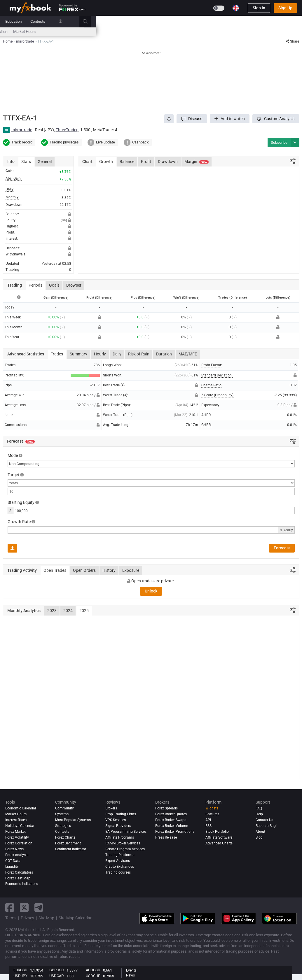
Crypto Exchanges (120, 867)
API (208, 820)
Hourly (100, 354)
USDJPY (20, 976)
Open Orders (84, 570)
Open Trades (55, 570)
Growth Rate (19, 522)
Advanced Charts (219, 843)
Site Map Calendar (75, 918)
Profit (146, 162)
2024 (68, 611)
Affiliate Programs (120, 837)
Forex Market (15, 832)
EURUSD (20, 970)
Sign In (259, 8)
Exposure (131, 570)
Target (13, 475)
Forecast (282, 548)
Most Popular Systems (73, 820)
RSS (208, 826)
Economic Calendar (26, 32)
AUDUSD (93, 970)
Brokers (170, 21)
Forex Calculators (19, 872)
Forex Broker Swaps (171, 820)
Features (212, 814)
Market (75, 21)
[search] (295, 22)
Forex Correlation (19, 843)
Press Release (166, 837)
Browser (74, 285)
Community (123, 21)
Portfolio (35, 21)
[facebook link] (10, 908)
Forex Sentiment (68, 843)
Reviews (148, 21)
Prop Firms (194, 21)
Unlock (151, 591)
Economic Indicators (21, 884)
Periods (35, 285)
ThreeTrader (67, 130)
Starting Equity (21, 502)
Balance (127, 162)
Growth (106, 162)
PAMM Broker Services (123, 843)
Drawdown (168, 162)
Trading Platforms (120, 855)
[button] (192, 119)
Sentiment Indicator (71, 849)
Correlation (205, 32)
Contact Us (264, 820)
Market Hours (231, 32)
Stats (26, 162)
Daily (117, 354)
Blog (259, 837)
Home (15, 21)
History (109, 570)
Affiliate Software (219, 837)
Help (259, 814)
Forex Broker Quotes (171, 814)
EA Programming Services (126, 832)
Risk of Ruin (139, 354)
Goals (54, 285)
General (45, 162)
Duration (164, 354)
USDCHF (93, 976)
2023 (52, 611)
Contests (244, 21)
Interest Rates (59, 32)
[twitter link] (24, 908)
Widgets (212, 808)
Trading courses (118, 872)
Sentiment (150, 32)
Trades (57, 354)
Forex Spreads (166, 808)
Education (220, 21)
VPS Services (116, 820)
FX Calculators (88, 32)
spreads (129, 32)
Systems (97, 21)
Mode (13, 455)
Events (131, 970)
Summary (78, 354)
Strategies (63, 826)
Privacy (27, 918)
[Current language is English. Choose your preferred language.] (236, 8)
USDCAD (57, 976)
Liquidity (12, 867)
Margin (197, 162)
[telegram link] (39, 908)
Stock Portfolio (217, 832)
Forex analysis (17, 855)
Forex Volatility (17, 837)
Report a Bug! (266, 826)
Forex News (14, 849)
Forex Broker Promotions (175, 832)
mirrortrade (22, 130)
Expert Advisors (118, 861)
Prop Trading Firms (121, 814)
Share (293, 41)
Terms (11, 918)
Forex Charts (65, 837)
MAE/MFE (188, 354)
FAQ (259, 808)
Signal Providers (118, 826)
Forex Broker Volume (172, 826)
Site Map (46, 918)
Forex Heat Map (177, 32)
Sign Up (285, 8)
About (260, 832)
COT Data (13, 861)
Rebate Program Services (125, 849)
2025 (84, 611)
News (56, 21)
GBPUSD (57, 970)
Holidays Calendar (20, 826)
